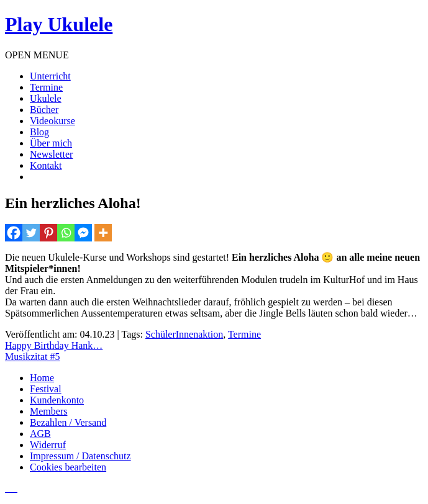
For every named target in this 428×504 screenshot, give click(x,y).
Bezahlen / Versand (68, 422)
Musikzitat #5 (32, 357)
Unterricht (50, 76)
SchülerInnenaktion (184, 334)
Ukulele (46, 98)
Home (42, 378)
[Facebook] (14, 233)
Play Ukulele (59, 24)
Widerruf (48, 445)
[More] (103, 233)
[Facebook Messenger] (83, 233)
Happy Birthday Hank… (54, 345)
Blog (39, 132)
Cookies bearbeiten (68, 467)
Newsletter (51, 154)
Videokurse (52, 121)
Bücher (44, 110)
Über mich (51, 143)
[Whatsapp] (66, 233)
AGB (40, 434)
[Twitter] (31, 233)
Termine (46, 87)
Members (48, 411)
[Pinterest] (48, 233)
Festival (46, 389)
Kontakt (46, 165)
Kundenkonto (57, 400)
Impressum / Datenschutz (80, 456)
